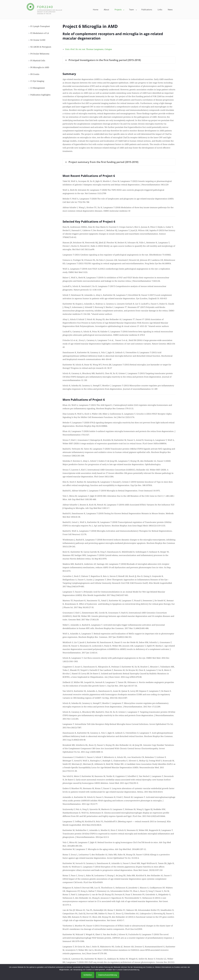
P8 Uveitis (35, 74)
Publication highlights (40, 95)
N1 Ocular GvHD (38, 40)
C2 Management (38, 88)
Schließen (88, 975)
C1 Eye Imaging (37, 81)
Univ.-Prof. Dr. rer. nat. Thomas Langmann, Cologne (89, 49)
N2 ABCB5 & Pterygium (41, 47)
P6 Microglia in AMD (40, 67)
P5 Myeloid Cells (38, 60)
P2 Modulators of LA (40, 33)
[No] (196, 972)
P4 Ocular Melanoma (40, 54)
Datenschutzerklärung (107, 975)
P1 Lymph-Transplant (40, 26)
